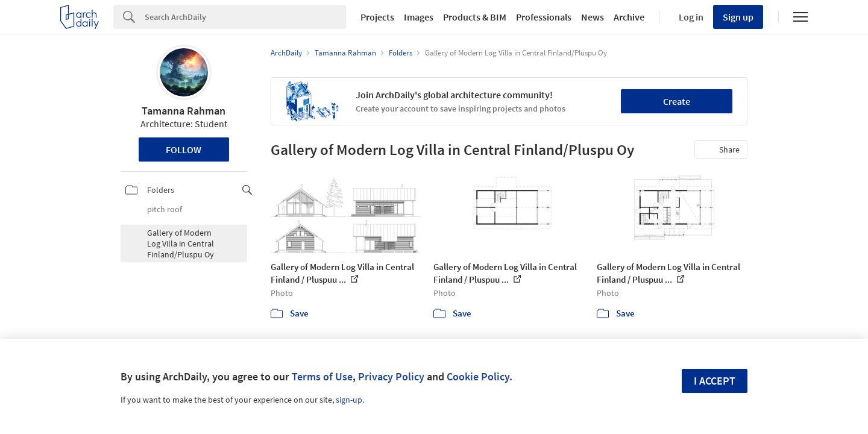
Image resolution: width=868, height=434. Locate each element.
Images (419, 17)
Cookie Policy (478, 376)
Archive (629, 17)
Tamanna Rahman (184, 111)
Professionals (544, 17)
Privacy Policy (391, 376)
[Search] (245, 17)
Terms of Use (322, 376)
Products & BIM (475, 17)
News (593, 17)
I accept (715, 381)
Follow (184, 149)
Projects (377, 17)
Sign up (738, 17)
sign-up (349, 400)
